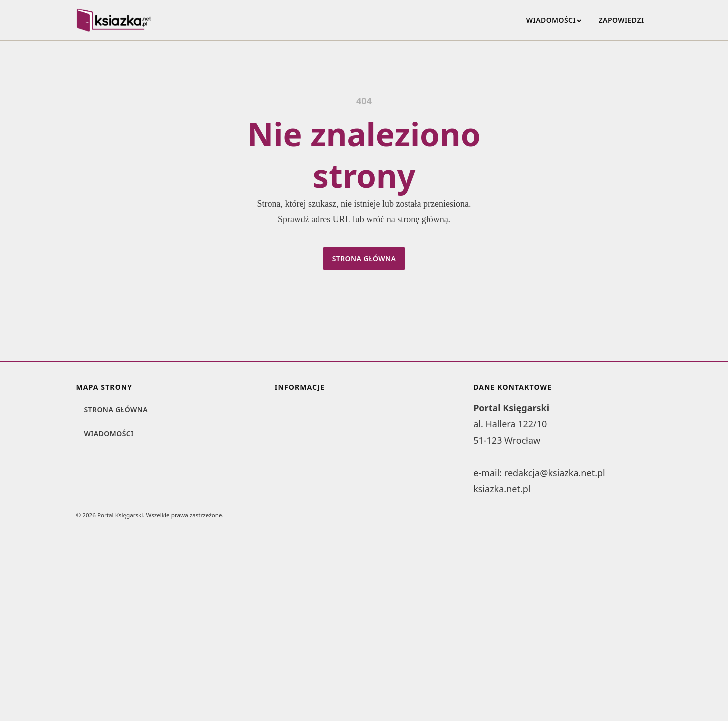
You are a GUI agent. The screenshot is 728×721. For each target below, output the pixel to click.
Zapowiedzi (622, 20)
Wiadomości (551, 20)
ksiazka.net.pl (502, 489)
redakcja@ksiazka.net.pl (555, 473)
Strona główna (364, 258)
